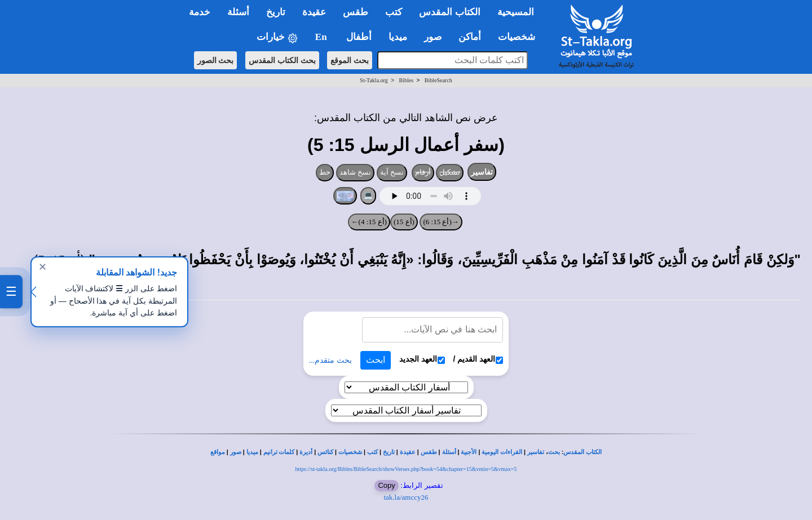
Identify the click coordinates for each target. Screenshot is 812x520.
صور (236, 452)
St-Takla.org (374, 80)
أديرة (306, 452)
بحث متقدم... (330, 360)
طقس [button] (356, 12)
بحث (554, 452)
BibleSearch (438, 80)
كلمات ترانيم (279, 452)
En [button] (322, 37)
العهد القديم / (478, 359)
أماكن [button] (470, 37)
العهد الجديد (422, 359)
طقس (429, 452)
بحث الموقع (350, 60)
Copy (386, 485)
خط (325, 172)
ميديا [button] (398, 37)
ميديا (252, 452)
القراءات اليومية (502, 452)
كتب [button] (394, 12)
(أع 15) (404, 222)
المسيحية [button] (516, 12)
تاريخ (389, 452)
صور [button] (433, 37)
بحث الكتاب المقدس (282, 60)
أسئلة (449, 452)
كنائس (325, 452)
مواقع (218, 452)
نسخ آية (392, 172)
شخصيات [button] (520, 37)
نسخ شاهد (356, 172)
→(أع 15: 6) (441, 222)
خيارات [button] (277, 37)
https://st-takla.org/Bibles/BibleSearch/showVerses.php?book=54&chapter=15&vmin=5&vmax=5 (406, 469)
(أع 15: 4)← (369, 222)
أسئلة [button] (238, 12)
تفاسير (482, 172)
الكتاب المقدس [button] (449, 12)
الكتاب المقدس (582, 452)
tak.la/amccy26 (406, 497)
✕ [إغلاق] (43, 267)
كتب (372, 452)
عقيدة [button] (314, 12)
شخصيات (350, 452)
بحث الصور (216, 60)
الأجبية (469, 452)
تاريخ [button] (276, 12)
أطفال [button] (359, 37)
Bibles (406, 80)
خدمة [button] (200, 12)
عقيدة (408, 452)
